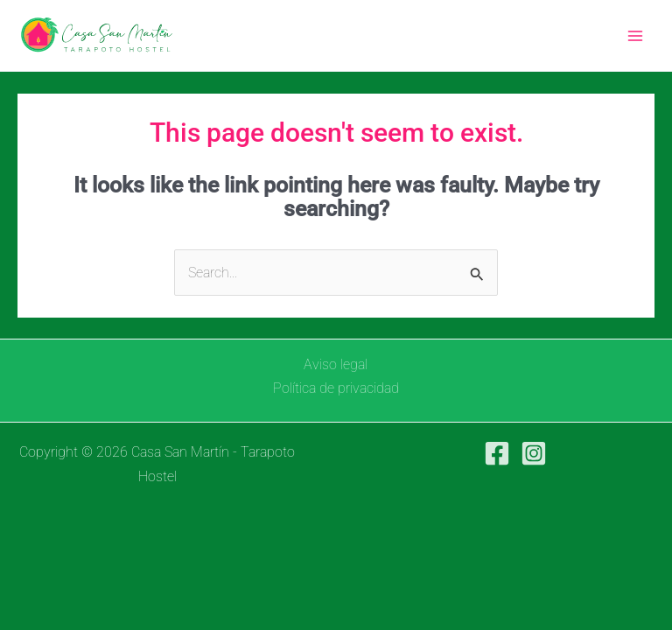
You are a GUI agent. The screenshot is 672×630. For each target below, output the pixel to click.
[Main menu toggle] (635, 35)
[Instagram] (534, 453)
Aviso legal (336, 364)
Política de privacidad (336, 388)
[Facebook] (497, 453)
